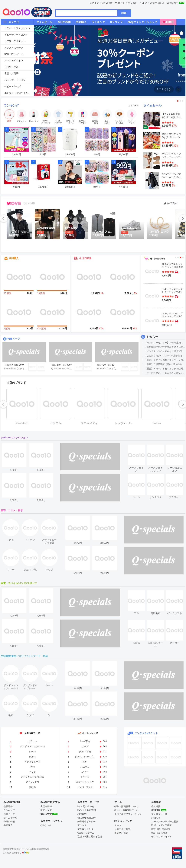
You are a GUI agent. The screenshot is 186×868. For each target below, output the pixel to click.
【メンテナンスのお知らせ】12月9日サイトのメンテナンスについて (165, 351)
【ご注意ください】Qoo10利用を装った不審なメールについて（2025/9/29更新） (165, 356)
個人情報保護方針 (86, 818)
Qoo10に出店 (157, 3)
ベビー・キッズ (13, 86)
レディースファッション (17, 28)
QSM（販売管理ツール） (127, 806)
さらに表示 (133, 105)
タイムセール (152, 105)
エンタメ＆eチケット (146, 733)
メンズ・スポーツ (14, 48)
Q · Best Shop (158, 259)
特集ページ (14, 339)
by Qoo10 (29, 203)
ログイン (94, 3)
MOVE (14, 203)
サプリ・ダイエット (15, 41)
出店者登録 (46, 806)
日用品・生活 (11, 67)
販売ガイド (46, 810)
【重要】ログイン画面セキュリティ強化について (165, 360)
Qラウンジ (46, 825)
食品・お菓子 (11, 73)
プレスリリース (159, 814)
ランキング (11, 105)
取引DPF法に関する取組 (90, 837)
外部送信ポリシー (86, 822)
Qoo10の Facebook (161, 829)
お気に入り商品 (122, 829)
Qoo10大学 (172, 3)
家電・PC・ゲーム (14, 54)
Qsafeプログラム (86, 833)
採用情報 (156, 810)
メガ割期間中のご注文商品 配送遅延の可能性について (165, 347)
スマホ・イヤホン (14, 60)
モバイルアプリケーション (128, 814)
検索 (124, 13)
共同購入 (14, 258)
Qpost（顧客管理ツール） (127, 810)
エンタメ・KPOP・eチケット (19, 93)
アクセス (82, 825)
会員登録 (8, 806)
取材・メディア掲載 (162, 825)
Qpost (134, 3)
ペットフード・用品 (15, 80)
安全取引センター (86, 829)
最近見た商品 (121, 833)
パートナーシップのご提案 (165, 822)
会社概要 (156, 806)
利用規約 (82, 814)
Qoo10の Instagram (161, 837)
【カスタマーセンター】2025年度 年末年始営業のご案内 (165, 343)
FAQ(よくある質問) (87, 810)
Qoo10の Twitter (159, 833)
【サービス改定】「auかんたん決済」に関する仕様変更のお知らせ (165, 373)
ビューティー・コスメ (16, 35)
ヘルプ (144, 3)
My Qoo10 (107, 3)
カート (122, 3)
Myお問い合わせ (86, 806)
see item (140, 447)
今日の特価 (85, 258)
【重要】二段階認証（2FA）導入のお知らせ (165, 364)
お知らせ (152, 337)
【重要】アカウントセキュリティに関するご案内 (165, 369)
